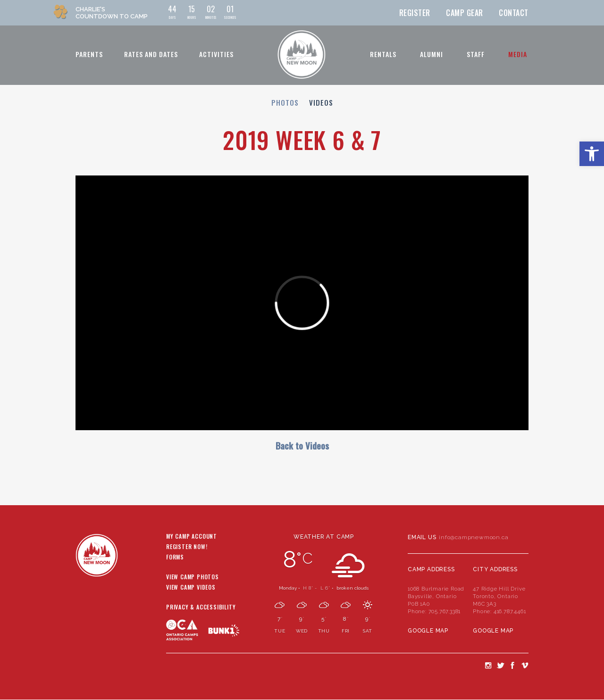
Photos (285, 102)
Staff (476, 54)
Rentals (383, 54)
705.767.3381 (445, 611)
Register (415, 13)
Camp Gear (465, 13)
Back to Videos (302, 446)
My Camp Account (192, 537)
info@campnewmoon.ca (474, 537)
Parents (89, 54)
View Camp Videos (191, 588)
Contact (514, 13)
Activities (216, 54)
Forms (175, 558)
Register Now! (187, 547)
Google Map (428, 631)
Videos (321, 102)
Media (518, 54)
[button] (592, 154)
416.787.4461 (510, 611)
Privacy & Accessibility (201, 608)
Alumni (432, 54)
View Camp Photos (193, 577)
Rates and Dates (151, 54)
